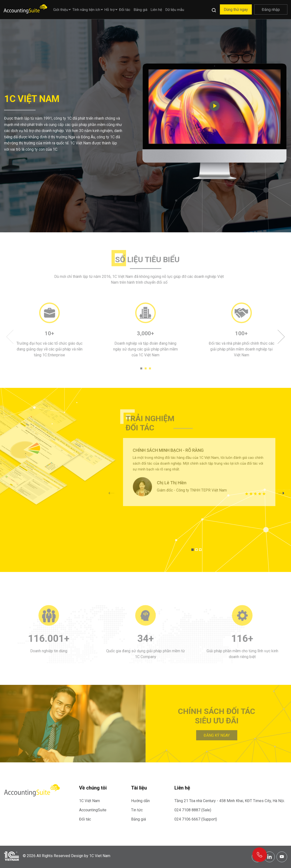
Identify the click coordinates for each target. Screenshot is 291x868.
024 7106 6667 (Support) (196, 819)
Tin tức (137, 810)
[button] (281, 493)
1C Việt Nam (90, 801)
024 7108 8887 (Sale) (193, 810)
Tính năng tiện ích (86, 10)
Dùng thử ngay (236, 10)
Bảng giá (141, 10)
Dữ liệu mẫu (175, 10)
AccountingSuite (93, 810)
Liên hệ (156, 10)
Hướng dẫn (140, 801)
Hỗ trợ (110, 10)
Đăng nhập (271, 10)
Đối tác (125, 10)
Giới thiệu (61, 10)
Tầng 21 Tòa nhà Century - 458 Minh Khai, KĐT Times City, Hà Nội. (230, 801)
